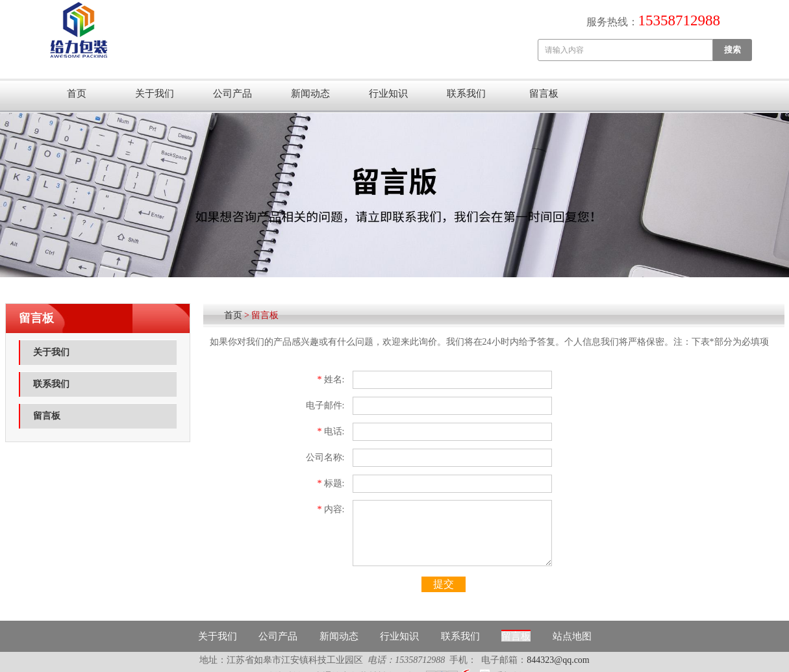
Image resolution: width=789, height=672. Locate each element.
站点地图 (572, 636)
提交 (444, 584)
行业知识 (388, 93)
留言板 (544, 93)
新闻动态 (310, 93)
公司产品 (232, 93)
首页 (77, 93)
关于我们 (155, 93)
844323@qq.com (558, 660)
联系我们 (466, 93)
